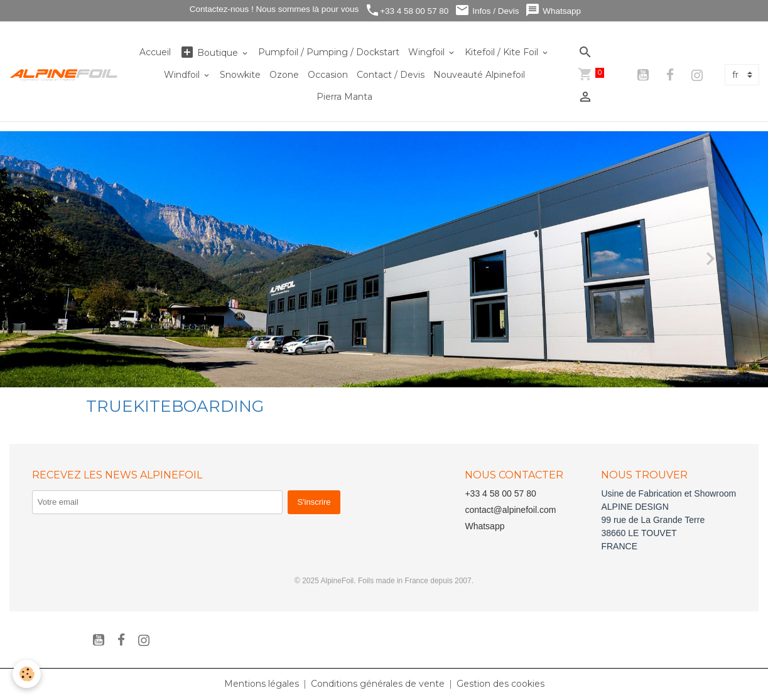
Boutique (210, 52)
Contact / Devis (391, 75)
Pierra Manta (344, 97)
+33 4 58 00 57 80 (407, 10)
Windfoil (183, 75)
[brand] (64, 75)
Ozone (284, 75)
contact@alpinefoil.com (510, 510)
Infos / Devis (487, 10)
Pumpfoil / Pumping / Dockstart (329, 52)
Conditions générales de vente (378, 684)
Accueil (155, 52)
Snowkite (240, 75)
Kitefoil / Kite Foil (503, 52)
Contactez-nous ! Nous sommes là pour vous (273, 9)
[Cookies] (27, 674)
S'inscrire (314, 502)
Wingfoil (428, 52)
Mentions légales (262, 684)
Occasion (328, 75)
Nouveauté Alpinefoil (479, 75)
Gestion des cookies (500, 684)
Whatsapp (553, 10)
